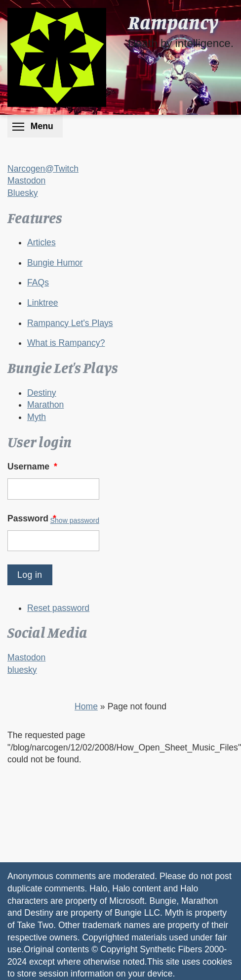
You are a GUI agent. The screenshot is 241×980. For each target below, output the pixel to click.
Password (33, 518)
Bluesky (23, 193)
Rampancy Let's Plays (70, 323)
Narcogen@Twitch (43, 169)
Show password (75, 520)
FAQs (38, 282)
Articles (41, 242)
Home (86, 706)
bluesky (22, 670)
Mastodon (26, 181)
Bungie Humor (55, 263)
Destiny (42, 393)
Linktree (43, 303)
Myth (37, 417)
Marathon (45, 405)
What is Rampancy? (66, 343)
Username (33, 467)
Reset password (58, 608)
